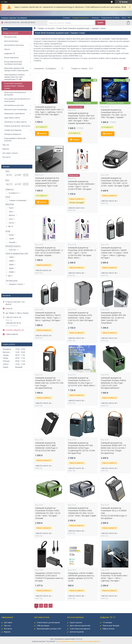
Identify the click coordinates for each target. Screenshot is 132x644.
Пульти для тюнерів (111, 626)
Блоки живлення (11, 57)
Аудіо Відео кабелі (12, 118)
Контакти (6, 157)
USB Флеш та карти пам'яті (15, 122)
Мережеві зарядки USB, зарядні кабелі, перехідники (16, 69)
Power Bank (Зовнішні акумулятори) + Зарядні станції (14, 86)
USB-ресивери (43, 626)
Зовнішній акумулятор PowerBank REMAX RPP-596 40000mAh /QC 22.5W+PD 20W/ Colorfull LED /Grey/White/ (113, 318)
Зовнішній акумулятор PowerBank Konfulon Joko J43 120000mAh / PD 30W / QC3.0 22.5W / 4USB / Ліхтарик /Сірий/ (115, 182)
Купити (43, 133)
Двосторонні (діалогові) (80, 626)
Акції (124, 18)
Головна (66, 18)
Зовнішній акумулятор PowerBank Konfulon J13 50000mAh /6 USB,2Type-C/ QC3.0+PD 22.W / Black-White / (82, 382)
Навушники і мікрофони (14, 113)
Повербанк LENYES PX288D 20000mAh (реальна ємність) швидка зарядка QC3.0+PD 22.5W (81, 577)
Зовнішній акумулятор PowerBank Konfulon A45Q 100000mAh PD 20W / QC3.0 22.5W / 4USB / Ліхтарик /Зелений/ (48, 513)
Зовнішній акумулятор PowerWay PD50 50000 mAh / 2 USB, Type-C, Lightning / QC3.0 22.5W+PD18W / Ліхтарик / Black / (49, 112)
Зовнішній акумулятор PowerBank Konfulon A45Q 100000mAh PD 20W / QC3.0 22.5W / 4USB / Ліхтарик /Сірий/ (82, 512)
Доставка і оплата (10, 153)
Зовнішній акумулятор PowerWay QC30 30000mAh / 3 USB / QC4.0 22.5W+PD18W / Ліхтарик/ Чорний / (49, 252)
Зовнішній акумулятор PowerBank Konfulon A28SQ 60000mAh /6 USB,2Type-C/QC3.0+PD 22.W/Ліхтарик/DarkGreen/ (113, 383)
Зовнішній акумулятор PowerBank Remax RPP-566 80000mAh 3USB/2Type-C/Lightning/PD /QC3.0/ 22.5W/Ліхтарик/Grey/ (82, 448)
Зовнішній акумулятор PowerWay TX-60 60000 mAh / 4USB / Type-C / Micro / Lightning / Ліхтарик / (114, 577)
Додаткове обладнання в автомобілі (15, 93)
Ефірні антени (109, 629)
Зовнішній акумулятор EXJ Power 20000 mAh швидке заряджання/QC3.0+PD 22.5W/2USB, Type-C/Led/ (47, 182)
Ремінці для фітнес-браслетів (17, 126)
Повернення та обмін (110, 18)
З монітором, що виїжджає (48, 622)
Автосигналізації (11, 41)
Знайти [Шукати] (100, 23)
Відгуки (6, 149)
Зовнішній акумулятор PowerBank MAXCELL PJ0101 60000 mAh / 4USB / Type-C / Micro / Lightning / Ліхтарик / (48, 317)
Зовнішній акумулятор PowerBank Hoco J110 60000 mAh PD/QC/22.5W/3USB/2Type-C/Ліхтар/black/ (114, 513)
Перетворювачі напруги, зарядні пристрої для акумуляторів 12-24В (14, 77)
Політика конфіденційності (90, 641)
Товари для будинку (13, 130)
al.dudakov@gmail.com (15, 330)
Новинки (95, 18)
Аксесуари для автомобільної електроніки (17, 100)
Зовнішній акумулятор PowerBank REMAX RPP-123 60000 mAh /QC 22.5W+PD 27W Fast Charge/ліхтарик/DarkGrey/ (49, 383)
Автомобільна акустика (14, 105)
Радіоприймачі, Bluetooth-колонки (15, 139)
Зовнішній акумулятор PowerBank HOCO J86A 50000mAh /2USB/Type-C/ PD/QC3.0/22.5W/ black (47, 447)
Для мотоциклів (77, 632)
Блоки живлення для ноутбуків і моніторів (13, 63)
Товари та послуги (80, 18)
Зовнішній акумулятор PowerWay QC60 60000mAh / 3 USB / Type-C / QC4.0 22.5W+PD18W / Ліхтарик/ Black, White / (82, 253)
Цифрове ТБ (10, 53)
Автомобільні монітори (14, 45)
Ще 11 (11, 226)
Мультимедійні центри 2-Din (49, 629)
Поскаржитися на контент (67, 641)
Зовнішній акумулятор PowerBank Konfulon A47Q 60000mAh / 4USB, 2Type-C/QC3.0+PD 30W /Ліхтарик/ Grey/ (81, 318)
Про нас (6, 145)
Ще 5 (10, 276)
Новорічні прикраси (13, 134)
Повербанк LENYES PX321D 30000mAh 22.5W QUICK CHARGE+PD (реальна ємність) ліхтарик (49, 577)
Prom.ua (79, 639)
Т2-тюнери (107, 622)
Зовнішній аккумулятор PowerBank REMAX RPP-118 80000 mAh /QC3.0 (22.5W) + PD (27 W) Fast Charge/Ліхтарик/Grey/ (114, 448)
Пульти (7, 49)
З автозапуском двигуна (80, 629)
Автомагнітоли (10, 37)
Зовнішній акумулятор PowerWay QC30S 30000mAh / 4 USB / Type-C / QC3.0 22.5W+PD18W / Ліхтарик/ (82, 185)
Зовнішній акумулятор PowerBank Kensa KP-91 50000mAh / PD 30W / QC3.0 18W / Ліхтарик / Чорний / (114, 114)
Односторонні (76, 622)
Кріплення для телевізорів (15, 109)
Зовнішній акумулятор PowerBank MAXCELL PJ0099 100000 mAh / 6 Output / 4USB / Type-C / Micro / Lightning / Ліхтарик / (114, 253)
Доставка (8, 622)
